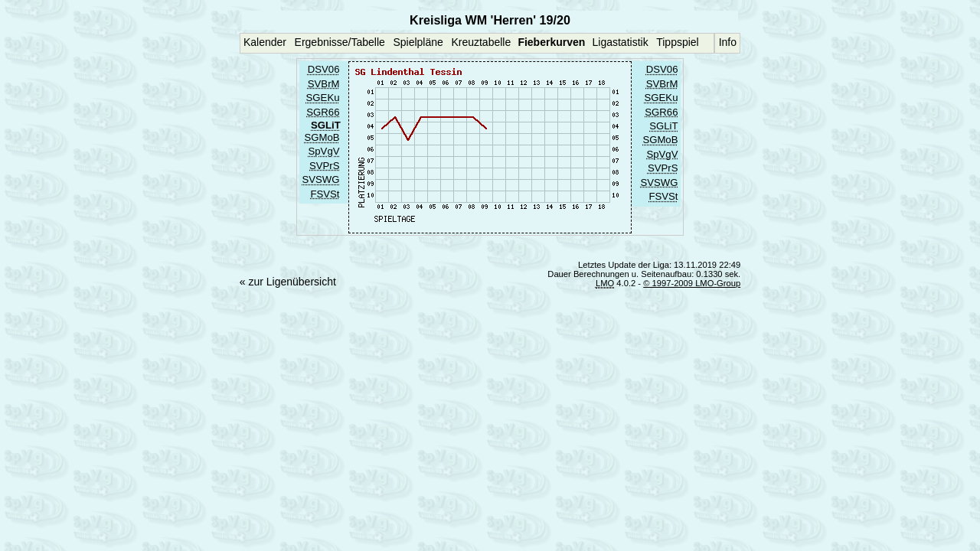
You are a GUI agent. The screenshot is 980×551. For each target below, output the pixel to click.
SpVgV (324, 152)
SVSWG (321, 180)
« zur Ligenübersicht (288, 282)
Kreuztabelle (481, 42)
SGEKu (323, 98)
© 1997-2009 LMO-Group (692, 283)
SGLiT (663, 126)
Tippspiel (678, 42)
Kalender (265, 42)
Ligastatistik (620, 42)
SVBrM (324, 84)
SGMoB (322, 137)
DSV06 (324, 70)
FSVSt (325, 194)
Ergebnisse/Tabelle (340, 42)
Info (728, 42)
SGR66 (323, 112)
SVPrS (324, 166)
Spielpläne (418, 42)
